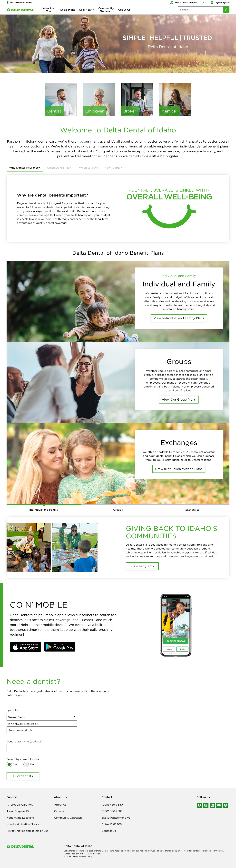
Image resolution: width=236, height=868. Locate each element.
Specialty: (13, 710)
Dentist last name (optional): (25, 741)
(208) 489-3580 (112, 805)
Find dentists (23, 776)
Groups (118, 510)
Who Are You (49, 13)
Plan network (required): (22, 724)
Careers (59, 811)
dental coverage (201, 851)
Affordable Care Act (20, 805)
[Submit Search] (226, 13)
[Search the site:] (200, 13)
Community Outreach (106, 13)
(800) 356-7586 (112, 811)
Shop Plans (68, 13)
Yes (15, 764)
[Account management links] (204, 3)
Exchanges (192, 510)
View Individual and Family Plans (179, 318)
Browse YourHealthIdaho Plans (179, 469)
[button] (26, 647)
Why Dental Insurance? (25, 168)
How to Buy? (113, 168)
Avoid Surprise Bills (19, 811)
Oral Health (87, 13)
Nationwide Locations (21, 818)
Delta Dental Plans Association (111, 851)
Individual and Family (44, 510)
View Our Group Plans (179, 400)
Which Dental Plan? (59, 168)
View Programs (142, 566)
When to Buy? (89, 168)
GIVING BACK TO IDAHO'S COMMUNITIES (172, 532)
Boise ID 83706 (112, 824)
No (32, 764)
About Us (124, 13)
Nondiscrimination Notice (23, 824)
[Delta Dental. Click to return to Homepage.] (20, 13)
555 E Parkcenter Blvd (116, 818)
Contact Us (109, 831)
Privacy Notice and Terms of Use (27, 831)
